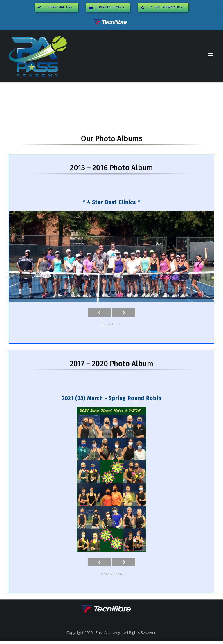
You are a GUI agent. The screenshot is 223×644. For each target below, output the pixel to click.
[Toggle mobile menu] (211, 55)
